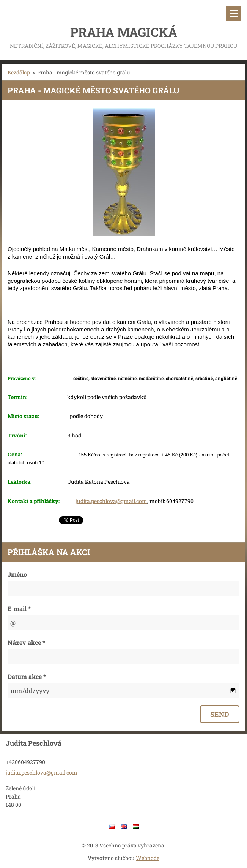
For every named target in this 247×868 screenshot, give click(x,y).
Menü (234, 13)
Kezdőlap (19, 72)
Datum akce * (27, 676)
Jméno (17, 574)
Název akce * (26, 642)
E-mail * (19, 608)
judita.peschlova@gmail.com (111, 501)
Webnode (148, 858)
